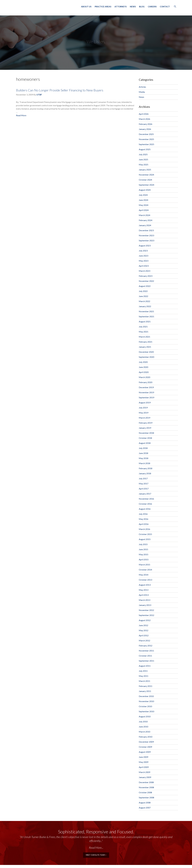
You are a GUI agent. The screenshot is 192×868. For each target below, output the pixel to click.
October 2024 (145, 180)
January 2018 (145, 473)
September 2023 (146, 240)
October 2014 (145, 570)
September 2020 (146, 357)
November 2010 (146, 701)
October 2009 (145, 747)
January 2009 (145, 777)
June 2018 (143, 453)
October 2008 (145, 792)
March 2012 (144, 640)
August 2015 (145, 539)
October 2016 (145, 504)
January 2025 (145, 170)
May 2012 (144, 630)
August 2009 (145, 752)
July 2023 (143, 251)
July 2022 (143, 291)
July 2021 (143, 327)
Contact (165, 7)
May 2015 (144, 554)
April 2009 (144, 767)
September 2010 (146, 711)
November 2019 (146, 392)
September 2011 (146, 661)
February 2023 (146, 276)
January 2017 (145, 494)
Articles (142, 87)
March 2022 (144, 301)
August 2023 (145, 246)
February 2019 (146, 423)
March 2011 (144, 681)
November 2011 (146, 651)
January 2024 (145, 225)
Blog (142, 7)
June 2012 (143, 625)
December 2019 (146, 387)
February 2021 (146, 342)
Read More (21, 115)
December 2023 (146, 230)
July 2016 (143, 514)
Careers (152, 7)
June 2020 (143, 367)
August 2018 (145, 443)
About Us (86, 7)
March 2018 (144, 463)
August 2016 (145, 509)
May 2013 (144, 590)
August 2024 (145, 190)
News (133, 7)
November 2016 (146, 499)
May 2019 (144, 413)
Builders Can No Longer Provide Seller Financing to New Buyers (60, 90)
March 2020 (144, 377)
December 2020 (146, 352)
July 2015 (143, 544)
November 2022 (146, 281)
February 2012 (146, 646)
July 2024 (143, 195)
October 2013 (145, 580)
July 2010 (143, 721)
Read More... (96, 848)
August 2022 (145, 286)
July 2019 (143, 408)
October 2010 (145, 706)
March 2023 (144, 271)
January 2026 (145, 129)
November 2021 (146, 311)
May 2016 (144, 519)
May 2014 (144, 575)
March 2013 (144, 600)
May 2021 (144, 332)
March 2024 (144, 215)
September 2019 (146, 397)
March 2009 (144, 772)
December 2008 (146, 782)
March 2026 (144, 119)
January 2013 (145, 605)
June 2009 (143, 757)
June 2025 (143, 159)
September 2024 (146, 185)
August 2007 (145, 808)
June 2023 (143, 256)
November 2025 (146, 139)
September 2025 (146, 144)
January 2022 (145, 306)
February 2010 (146, 737)
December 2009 (146, 742)
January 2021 (145, 347)
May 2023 (144, 261)
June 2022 (143, 296)
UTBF (39, 95)
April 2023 (144, 266)
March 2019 (144, 418)
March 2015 (144, 565)
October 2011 (145, 656)
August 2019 (145, 402)
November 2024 (146, 175)
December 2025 (146, 134)
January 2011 (145, 691)
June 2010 (143, 727)
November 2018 (146, 433)
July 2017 (143, 478)
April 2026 (144, 114)
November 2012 (146, 610)
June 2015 (143, 549)
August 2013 (145, 585)
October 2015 (145, 534)
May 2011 (144, 676)
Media (142, 92)
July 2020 (143, 362)
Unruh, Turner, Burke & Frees (44, 7)
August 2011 (145, 666)
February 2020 (146, 382)
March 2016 (144, 529)
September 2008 (146, 797)
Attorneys (121, 7)
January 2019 (145, 428)
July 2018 (143, 448)
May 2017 (144, 484)
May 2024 (144, 205)
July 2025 (143, 154)
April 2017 (144, 489)
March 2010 (144, 732)
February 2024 (146, 220)
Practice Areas (103, 7)
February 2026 (146, 124)
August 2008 (145, 803)
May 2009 (144, 762)
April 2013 (144, 595)
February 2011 (146, 686)
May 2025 (144, 164)
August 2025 (145, 149)
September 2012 (146, 615)
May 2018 (144, 458)
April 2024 (144, 210)
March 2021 (144, 337)
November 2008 (146, 787)
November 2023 (146, 235)
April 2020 (144, 372)
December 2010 (146, 696)
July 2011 (143, 671)
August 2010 (145, 716)
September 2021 (146, 316)
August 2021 (145, 321)
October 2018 (145, 438)
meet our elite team (96, 855)
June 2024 (143, 200)
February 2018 (146, 468)
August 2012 (145, 620)
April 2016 (144, 524)
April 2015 (144, 559)
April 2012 (144, 635)
